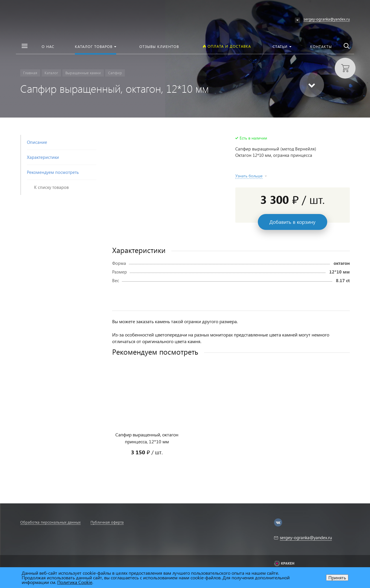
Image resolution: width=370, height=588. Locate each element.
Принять (337, 577)
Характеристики (43, 157)
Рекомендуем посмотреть (53, 172)
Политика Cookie (75, 582)
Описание (37, 142)
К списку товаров (51, 187)
